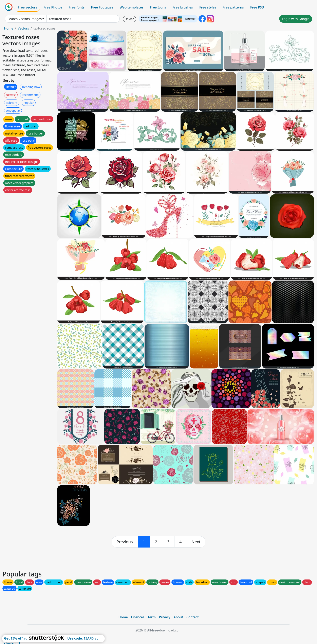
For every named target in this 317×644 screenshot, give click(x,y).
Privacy (165, 617)
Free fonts (77, 7)
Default (11, 87)
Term (152, 617)
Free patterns (233, 7)
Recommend (30, 95)
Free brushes (183, 7)
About (178, 617)
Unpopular (13, 111)
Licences (138, 617)
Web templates (132, 7)
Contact (193, 617)
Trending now (31, 87)
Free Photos (53, 7)
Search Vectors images (25, 19)
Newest (11, 95)
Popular (29, 103)
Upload (129, 19)
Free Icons (158, 7)
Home (9, 28)
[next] (196, 542)
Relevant (12, 103)
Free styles (208, 7)
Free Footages (102, 7)
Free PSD (257, 7)
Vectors (23, 28)
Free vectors (27, 7)
